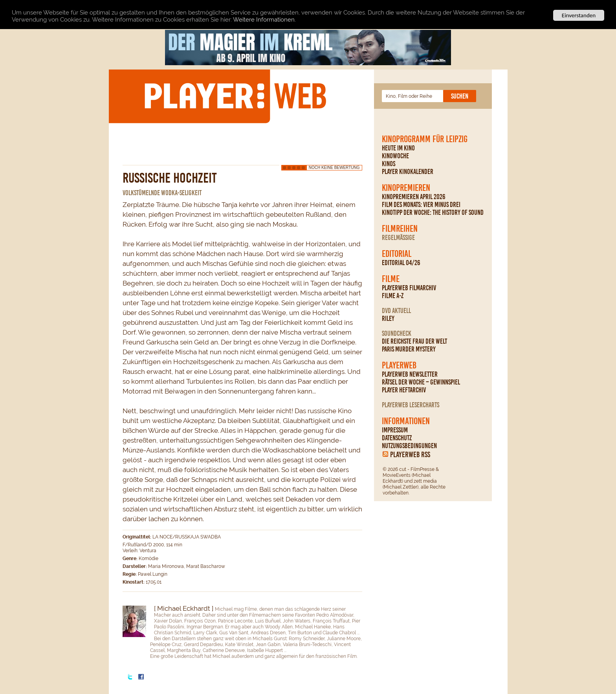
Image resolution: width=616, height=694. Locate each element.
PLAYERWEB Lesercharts (411, 405)
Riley (388, 319)
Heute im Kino (398, 148)
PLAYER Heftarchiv (404, 390)
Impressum (395, 430)
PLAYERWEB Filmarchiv (409, 288)
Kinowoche (395, 156)
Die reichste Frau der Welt (414, 341)
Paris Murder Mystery (409, 349)
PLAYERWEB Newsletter (410, 374)
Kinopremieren (406, 188)
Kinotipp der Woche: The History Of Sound (433, 212)
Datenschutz (397, 438)
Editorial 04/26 (401, 263)
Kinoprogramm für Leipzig (425, 139)
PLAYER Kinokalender (408, 172)
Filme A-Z (393, 296)
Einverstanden (579, 15)
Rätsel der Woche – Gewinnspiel (421, 382)
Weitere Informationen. (264, 20)
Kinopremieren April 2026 (414, 197)
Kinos (389, 164)
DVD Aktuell (396, 311)
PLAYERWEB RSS (410, 454)
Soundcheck (397, 333)
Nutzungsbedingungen (409, 446)
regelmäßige (398, 238)
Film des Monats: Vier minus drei (421, 205)
